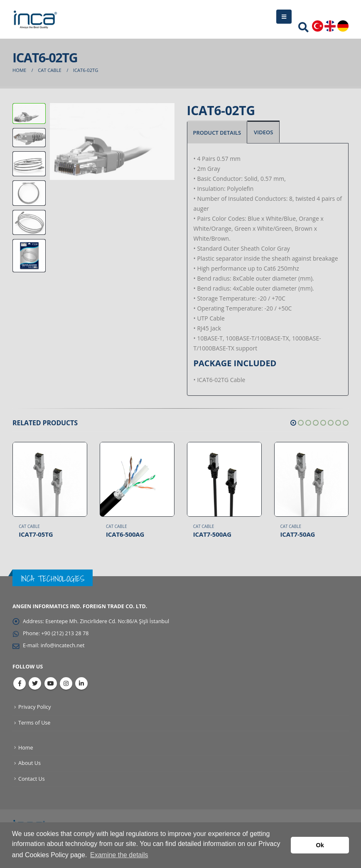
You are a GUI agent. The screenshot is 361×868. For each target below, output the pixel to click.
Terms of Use (34, 723)
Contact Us (32, 779)
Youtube (51, 683)
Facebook (20, 683)
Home (26, 748)
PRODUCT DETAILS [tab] (217, 133)
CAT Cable (29, 526)
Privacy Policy (35, 707)
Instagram (66, 683)
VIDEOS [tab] (263, 132)
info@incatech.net (63, 645)
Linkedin (81, 683)
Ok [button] (320, 845)
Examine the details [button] (119, 855)
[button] (293, 423)
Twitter (35, 683)
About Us (29, 763)
